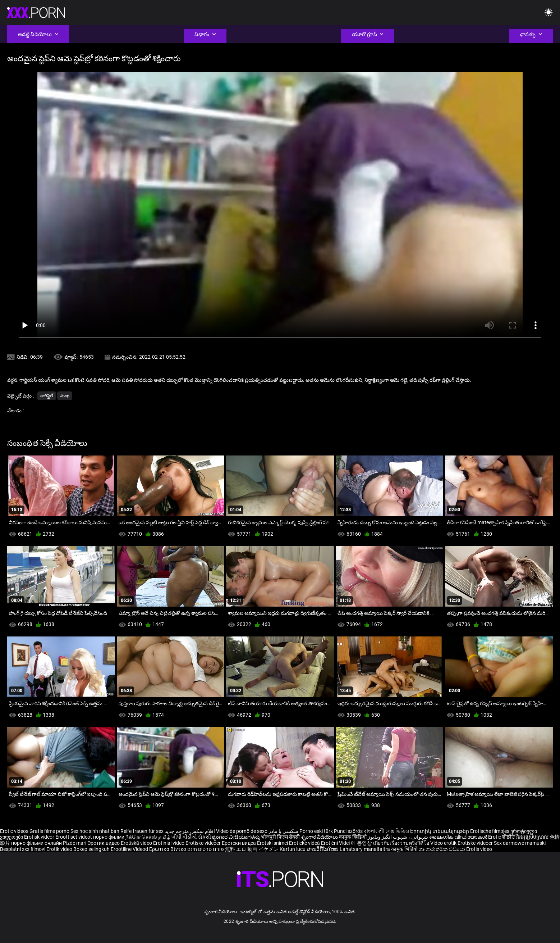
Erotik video (60, 849)
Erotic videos (15, 831)
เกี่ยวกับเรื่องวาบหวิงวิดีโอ (402, 843)
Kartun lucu (293, 849)
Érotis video (479, 849)
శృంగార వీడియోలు (320, 837)
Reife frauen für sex (142, 831)
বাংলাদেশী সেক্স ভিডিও (386, 831)
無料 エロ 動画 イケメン (252, 849)
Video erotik (444, 843)
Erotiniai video (169, 843)
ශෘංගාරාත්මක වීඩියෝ (442, 849)
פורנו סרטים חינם (206, 849)
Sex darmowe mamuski (520, 843)
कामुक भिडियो (405, 849)
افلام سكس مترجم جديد (190, 831)
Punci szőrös (348, 831)
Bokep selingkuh (91, 849)
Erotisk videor (40, 837)
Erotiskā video (137, 843)
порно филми (109, 837)
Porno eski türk (316, 831)
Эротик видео (104, 843)
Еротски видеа (239, 843)
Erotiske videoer (204, 843)
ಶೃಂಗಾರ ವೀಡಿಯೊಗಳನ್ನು (237, 837)
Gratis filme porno (49, 831)
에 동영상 (362, 843)
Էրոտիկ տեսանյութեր (440, 831)
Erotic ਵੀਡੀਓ (502, 837)
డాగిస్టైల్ (47, 396)
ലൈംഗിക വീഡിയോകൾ (459, 837)
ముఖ (65, 396)
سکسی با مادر (283, 831)
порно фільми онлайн (36, 843)
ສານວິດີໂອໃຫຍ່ (323, 849)
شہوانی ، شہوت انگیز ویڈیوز (398, 837)
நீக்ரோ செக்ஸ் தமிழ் (148, 837)
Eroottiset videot (74, 837)
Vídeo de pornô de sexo (242, 831)
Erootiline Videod (130, 849)
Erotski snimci (273, 843)
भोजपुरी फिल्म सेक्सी (280, 837)
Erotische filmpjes (490, 831)
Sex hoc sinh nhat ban (95, 831)
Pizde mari (75, 843)
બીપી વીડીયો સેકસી (191, 837)
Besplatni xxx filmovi (23, 849)
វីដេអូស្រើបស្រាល (533, 837)
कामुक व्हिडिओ (353, 837)
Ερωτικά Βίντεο (168, 849)
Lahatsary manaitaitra (365, 849)
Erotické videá (305, 843)
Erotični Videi (336, 843)
